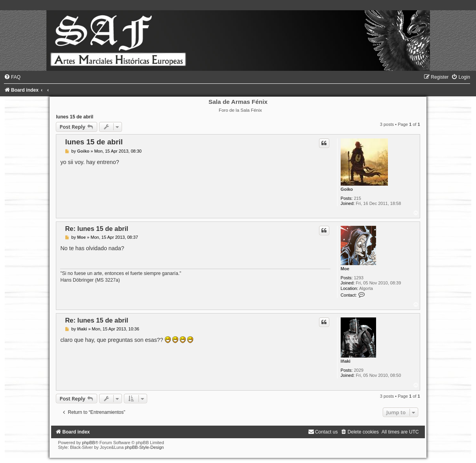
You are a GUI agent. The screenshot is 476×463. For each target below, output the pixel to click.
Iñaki (346, 361)
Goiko (347, 189)
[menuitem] (12, 77)
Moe (345, 269)
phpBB (89, 443)
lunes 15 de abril (75, 117)
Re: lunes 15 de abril (96, 229)
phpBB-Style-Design (144, 447)
